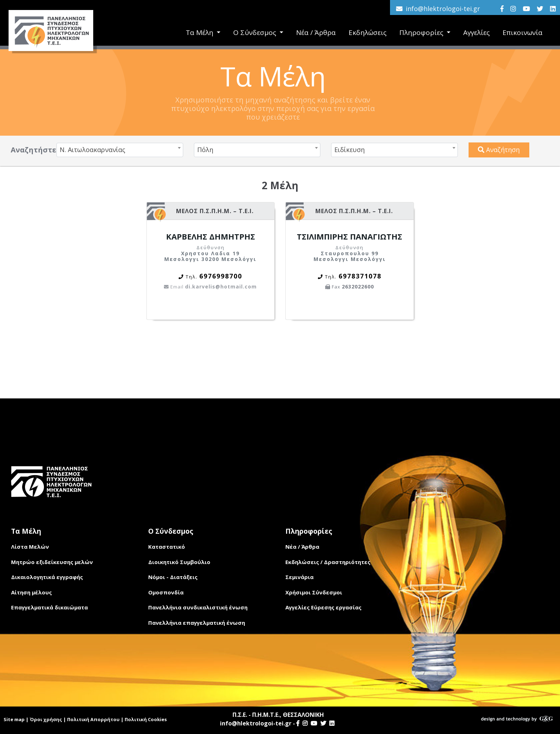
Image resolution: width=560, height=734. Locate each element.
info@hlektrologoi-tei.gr (443, 9)
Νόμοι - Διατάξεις (173, 577)
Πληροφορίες (422, 32)
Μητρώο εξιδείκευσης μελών (52, 562)
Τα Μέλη (200, 32)
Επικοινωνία (522, 32)
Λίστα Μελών (30, 547)
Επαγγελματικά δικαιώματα (49, 607)
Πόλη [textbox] (205, 150)
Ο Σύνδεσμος (256, 32)
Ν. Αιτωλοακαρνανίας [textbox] (92, 150)
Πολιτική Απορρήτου (93, 719)
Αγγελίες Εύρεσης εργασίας (323, 607)
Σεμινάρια (299, 577)
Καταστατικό (167, 547)
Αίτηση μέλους (31, 592)
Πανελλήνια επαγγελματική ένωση (197, 623)
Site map (14, 719)
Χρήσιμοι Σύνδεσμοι (314, 592)
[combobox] (120, 150)
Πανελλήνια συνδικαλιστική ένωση (198, 607)
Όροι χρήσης (46, 719)
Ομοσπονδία (166, 592)
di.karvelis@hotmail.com (210, 286)
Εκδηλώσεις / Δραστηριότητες (328, 562)
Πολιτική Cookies (146, 719)
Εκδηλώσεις (367, 32)
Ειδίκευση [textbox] (349, 150)
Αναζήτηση (499, 150)
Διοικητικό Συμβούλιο (179, 562)
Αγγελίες (476, 32)
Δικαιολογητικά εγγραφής (47, 577)
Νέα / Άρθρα (316, 32)
